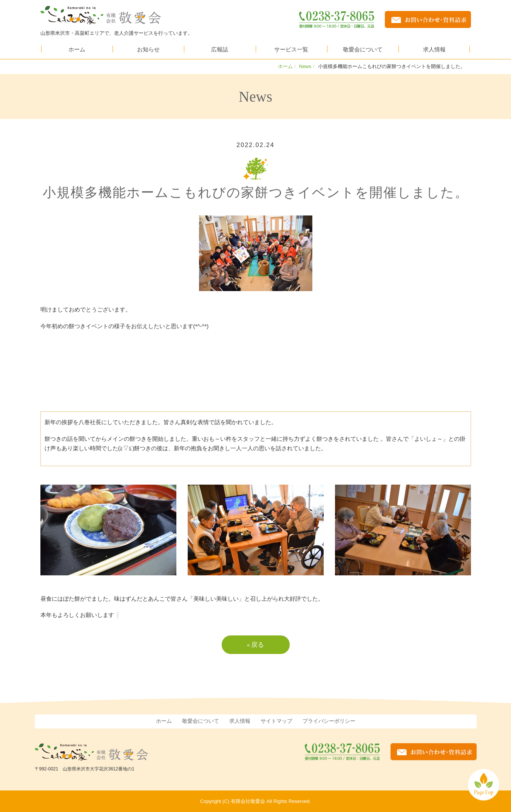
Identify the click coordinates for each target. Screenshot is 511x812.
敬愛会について (363, 49)
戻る (256, 644)
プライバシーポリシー (329, 721)
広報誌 (220, 49)
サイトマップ (276, 721)
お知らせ (148, 49)
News (305, 66)
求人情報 (434, 49)
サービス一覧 (291, 49)
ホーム (77, 49)
